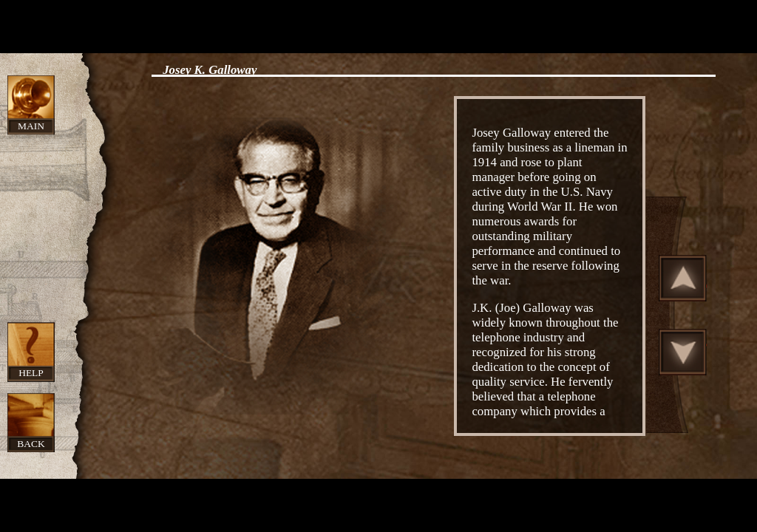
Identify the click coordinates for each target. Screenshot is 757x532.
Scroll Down (683, 352)
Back (31, 444)
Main (31, 126)
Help (31, 373)
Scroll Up (683, 278)
